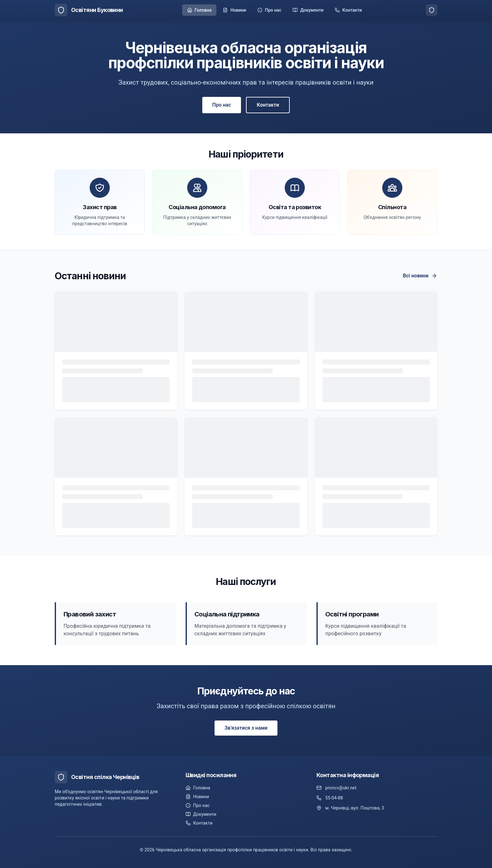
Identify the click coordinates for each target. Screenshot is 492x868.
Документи (201, 814)
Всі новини (420, 276)
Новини (197, 797)
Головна (198, 788)
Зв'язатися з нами (246, 728)
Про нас (222, 105)
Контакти (268, 105)
